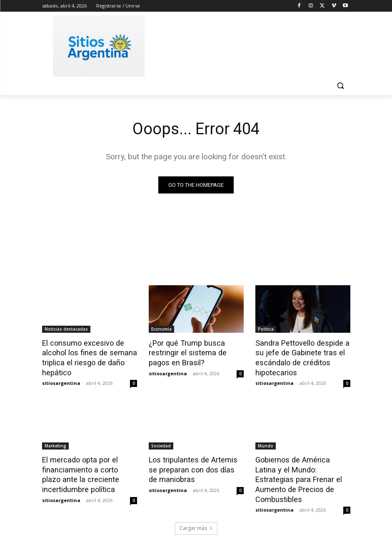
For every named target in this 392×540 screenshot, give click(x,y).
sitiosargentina (61, 381)
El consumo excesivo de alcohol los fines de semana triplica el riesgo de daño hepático (86, 357)
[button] (341, 86)
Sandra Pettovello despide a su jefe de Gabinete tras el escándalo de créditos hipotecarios (299, 357)
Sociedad (161, 443)
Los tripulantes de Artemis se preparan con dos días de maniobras (195, 466)
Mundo (266, 443)
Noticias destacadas (66, 329)
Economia (161, 329)
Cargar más (196, 514)
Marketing (55, 443)
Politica (266, 329)
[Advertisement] (253, 45)
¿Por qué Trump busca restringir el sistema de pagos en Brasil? (196, 352)
